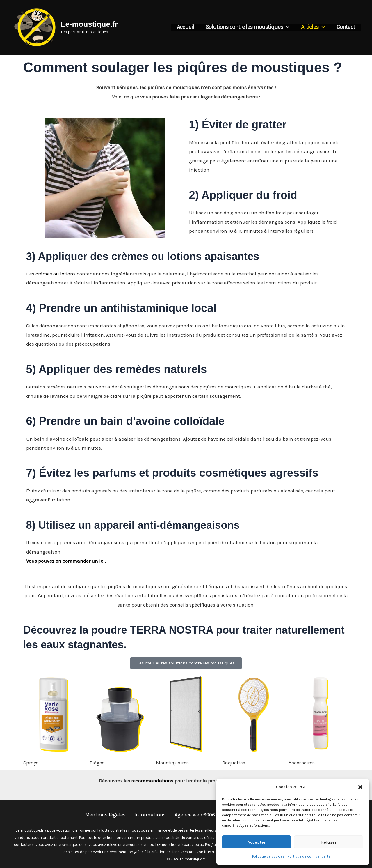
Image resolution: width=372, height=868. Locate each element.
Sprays (31, 763)
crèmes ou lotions (56, 274)
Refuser (329, 842)
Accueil (185, 27)
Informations (150, 815)
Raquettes (234, 763)
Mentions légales (105, 815)
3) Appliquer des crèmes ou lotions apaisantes (148, 256)
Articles (313, 27)
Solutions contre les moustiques (248, 27)
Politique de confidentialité (309, 856)
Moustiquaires (172, 763)
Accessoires (302, 763)
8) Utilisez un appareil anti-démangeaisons (138, 525)
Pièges (97, 763)
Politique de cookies (268, 856)
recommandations (152, 781)
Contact (346, 27)
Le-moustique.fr (89, 24)
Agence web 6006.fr (197, 815)
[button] (360, 787)
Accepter (257, 842)
